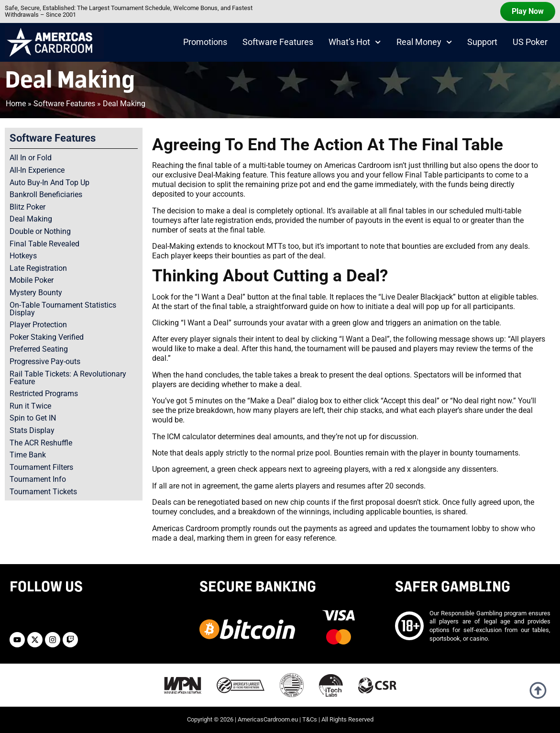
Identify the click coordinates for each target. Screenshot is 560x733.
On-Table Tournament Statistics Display (63, 309)
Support (482, 42)
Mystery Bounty (36, 293)
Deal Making (31, 219)
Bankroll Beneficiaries (46, 194)
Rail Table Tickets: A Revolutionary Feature (68, 378)
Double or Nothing (40, 231)
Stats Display (32, 430)
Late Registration (38, 268)
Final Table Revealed (44, 244)
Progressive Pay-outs (45, 361)
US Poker (530, 42)
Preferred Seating (39, 349)
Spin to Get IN (33, 418)
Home (16, 104)
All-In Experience (37, 170)
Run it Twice (30, 406)
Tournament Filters (41, 467)
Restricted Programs (44, 394)
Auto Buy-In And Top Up (49, 183)
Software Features (278, 42)
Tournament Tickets (43, 492)
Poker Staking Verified (47, 337)
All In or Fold (31, 158)
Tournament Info (38, 479)
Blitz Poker (27, 207)
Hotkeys (23, 256)
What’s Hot (355, 42)
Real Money (424, 42)
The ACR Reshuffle (41, 443)
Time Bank (28, 455)
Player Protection (38, 325)
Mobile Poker (32, 280)
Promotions (205, 42)
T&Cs (310, 719)
